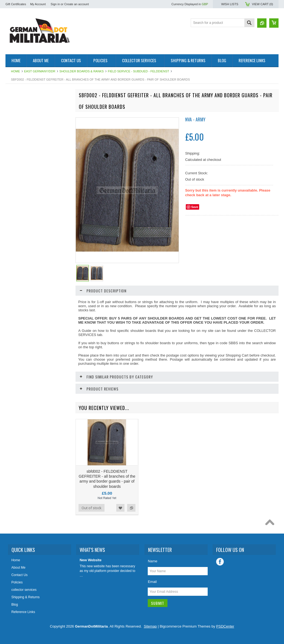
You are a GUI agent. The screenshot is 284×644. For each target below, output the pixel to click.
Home (15, 71)
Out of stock (92, 508)
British (13, 156)
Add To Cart (21, 370)
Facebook (220, 562)
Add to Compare (62, 370)
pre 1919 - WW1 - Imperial (28, 124)
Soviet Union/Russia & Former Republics (31, 145)
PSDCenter (225, 626)
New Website (91, 560)
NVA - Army (195, 119)
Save (195, 207)
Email (152, 582)
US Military (16, 166)
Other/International (22, 175)
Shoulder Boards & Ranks (82, 71)
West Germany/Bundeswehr (29, 133)
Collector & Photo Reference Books (29, 187)
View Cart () (263, 4)
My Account (38, 4)
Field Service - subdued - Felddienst (138, 71)
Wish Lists (230, 4)
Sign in (55, 4)
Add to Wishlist (51, 370)
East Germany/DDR (40, 71)
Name (153, 561)
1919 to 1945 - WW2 (24, 115)
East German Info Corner (27, 198)
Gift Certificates (16, 4)
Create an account (77, 4)
